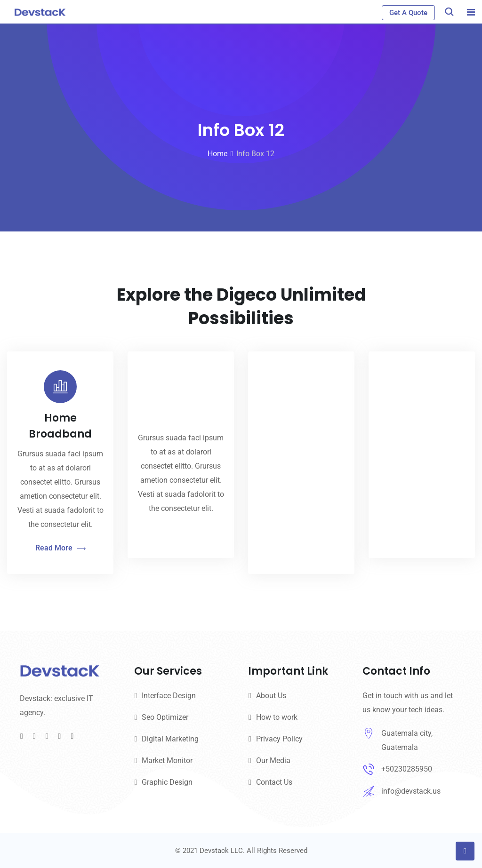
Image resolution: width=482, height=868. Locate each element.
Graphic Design (167, 782)
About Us (271, 696)
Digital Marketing (170, 739)
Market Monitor (167, 760)
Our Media (273, 760)
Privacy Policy (279, 739)
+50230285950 (407, 769)
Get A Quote (408, 13)
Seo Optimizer (165, 717)
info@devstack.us (411, 791)
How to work (277, 717)
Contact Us (274, 782)
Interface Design (169, 696)
